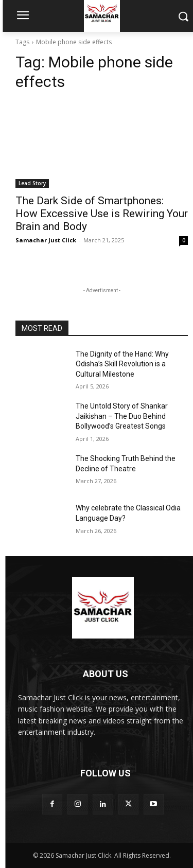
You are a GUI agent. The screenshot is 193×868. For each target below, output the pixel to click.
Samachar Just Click (46, 240)
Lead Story (32, 183)
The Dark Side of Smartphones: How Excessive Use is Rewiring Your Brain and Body (102, 214)
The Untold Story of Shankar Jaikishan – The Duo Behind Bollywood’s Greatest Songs (122, 416)
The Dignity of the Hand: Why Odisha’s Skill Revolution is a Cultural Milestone (122, 364)
